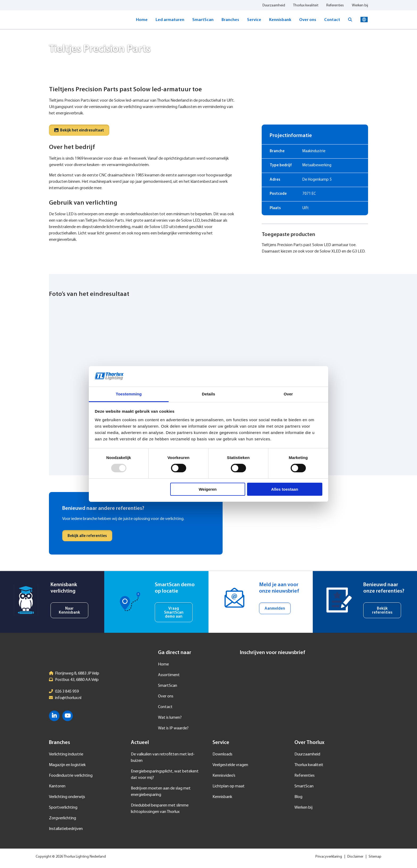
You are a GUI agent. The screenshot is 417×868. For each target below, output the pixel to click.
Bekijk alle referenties (87, 536)
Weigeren (208, 489)
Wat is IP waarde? (173, 728)
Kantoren (57, 786)
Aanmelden (275, 609)
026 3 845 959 (67, 692)
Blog (298, 797)
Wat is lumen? (170, 718)
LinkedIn (54, 716)
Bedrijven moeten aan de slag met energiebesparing (161, 792)
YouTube (68, 716)
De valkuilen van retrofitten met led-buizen (163, 758)
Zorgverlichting (62, 818)
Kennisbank (280, 20)
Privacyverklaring (329, 857)
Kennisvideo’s (224, 776)
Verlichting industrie (66, 754)
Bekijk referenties (382, 611)
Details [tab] (208, 394)
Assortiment (169, 675)
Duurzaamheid (274, 5)
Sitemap (375, 857)
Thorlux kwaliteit (306, 5)
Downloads (222, 754)
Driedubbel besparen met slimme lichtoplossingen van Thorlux (160, 809)
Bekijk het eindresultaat (79, 130)
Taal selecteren (364, 20)
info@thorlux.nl (68, 698)
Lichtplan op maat (229, 786)
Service (254, 20)
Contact (332, 20)
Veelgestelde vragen (230, 765)
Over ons (308, 20)
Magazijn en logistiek (67, 765)
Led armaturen (170, 20)
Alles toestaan (285, 489)
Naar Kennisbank (69, 611)
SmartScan (203, 20)
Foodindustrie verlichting (71, 776)
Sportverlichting (63, 808)
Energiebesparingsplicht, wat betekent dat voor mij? (165, 775)
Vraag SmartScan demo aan (174, 613)
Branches (230, 20)
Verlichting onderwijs (67, 797)
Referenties (335, 5)
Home (142, 20)
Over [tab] (288, 394)
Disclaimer (355, 857)
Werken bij (360, 5)
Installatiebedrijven (66, 829)
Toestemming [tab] (129, 394)
